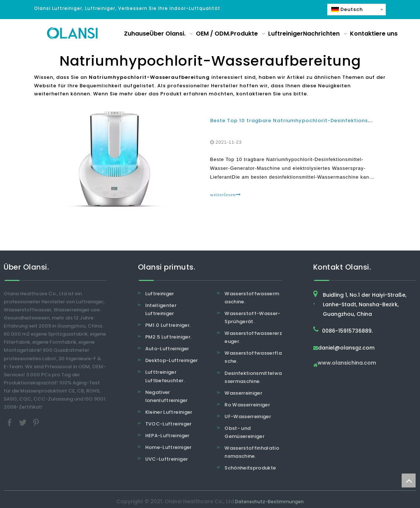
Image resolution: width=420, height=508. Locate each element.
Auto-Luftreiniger (167, 349)
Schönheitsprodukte (250, 468)
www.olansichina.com (347, 363)
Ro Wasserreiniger (247, 405)
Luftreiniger (160, 294)
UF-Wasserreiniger (248, 416)
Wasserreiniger (243, 393)
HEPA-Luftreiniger (167, 436)
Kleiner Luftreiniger (169, 412)
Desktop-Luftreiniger (172, 360)
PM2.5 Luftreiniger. (169, 337)
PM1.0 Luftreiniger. (168, 325)
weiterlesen (226, 195)
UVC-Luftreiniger (167, 459)
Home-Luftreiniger (169, 447)
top (409, 480)
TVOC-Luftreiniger (169, 424)
